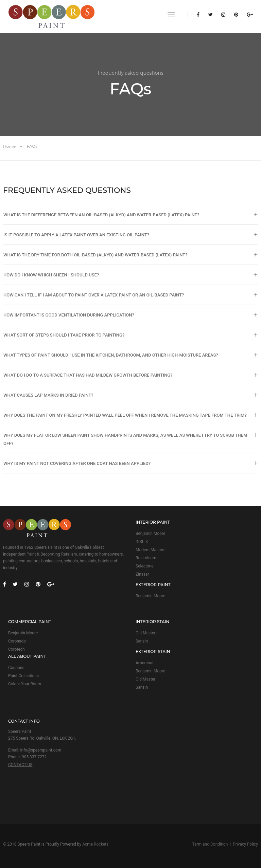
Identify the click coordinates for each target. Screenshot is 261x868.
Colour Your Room (25, 684)
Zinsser (142, 574)
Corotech (16, 649)
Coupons (16, 668)
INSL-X (142, 542)
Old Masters (147, 633)
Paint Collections (23, 676)
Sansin (142, 641)
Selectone (145, 566)
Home (9, 146)
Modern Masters (151, 550)
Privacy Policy (245, 844)
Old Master (145, 679)
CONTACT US (20, 765)
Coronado (17, 641)
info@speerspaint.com (41, 750)
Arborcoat (145, 663)
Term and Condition (210, 844)
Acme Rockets (95, 844)
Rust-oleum (146, 558)
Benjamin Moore (150, 534)
